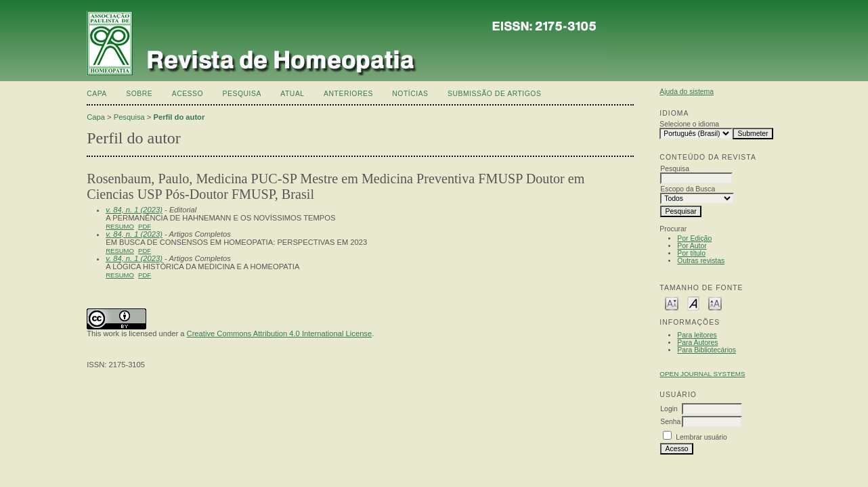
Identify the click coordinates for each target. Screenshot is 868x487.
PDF (145, 226)
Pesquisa (242, 94)
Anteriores (348, 94)
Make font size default (693, 303)
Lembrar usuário (701, 437)
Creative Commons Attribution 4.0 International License (280, 333)
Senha (670, 422)
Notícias (410, 94)
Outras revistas (701, 261)
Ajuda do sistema (687, 92)
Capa (97, 94)
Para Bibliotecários (707, 350)
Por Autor (692, 246)
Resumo (120, 226)
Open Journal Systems (702, 374)
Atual (292, 94)
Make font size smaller (672, 303)
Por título (691, 253)
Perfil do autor (179, 117)
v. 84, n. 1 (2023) (134, 210)
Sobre (139, 94)
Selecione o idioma (689, 124)
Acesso (188, 94)
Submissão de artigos (494, 94)
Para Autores (697, 343)
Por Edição (694, 238)
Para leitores (697, 335)
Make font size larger (715, 303)
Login (669, 409)
